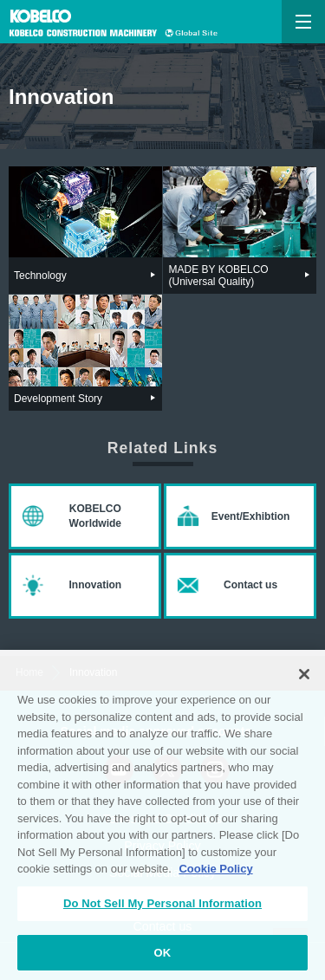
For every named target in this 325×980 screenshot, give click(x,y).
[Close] (304, 679)
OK (163, 957)
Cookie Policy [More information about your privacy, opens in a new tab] (215, 874)
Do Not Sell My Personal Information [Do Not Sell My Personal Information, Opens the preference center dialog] (162, 908)
